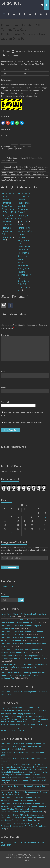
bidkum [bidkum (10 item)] (26, 708)
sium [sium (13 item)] (43, 728)
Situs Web (5, 402)
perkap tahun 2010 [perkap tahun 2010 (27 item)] (29, 716)
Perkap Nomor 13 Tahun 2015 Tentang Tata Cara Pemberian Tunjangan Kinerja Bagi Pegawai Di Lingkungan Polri (24, 826)
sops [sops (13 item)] (8, 731)
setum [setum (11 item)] (35, 728)
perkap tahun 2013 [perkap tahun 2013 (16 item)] (35, 719)
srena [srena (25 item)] (16, 731)
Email (4, 388)
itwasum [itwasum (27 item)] (26, 710)
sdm (11, 149)
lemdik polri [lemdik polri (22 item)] (6, 714)
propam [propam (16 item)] (33, 725)
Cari (21, 600)
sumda (19, 149)
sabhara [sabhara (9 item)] (24, 728)
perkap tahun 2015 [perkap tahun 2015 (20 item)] (19, 722)
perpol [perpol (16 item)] (13, 725)
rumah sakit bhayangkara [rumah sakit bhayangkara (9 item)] (14, 728)
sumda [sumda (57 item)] (23, 730)
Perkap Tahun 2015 (38, 52)
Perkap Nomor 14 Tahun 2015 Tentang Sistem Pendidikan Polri (22, 159)
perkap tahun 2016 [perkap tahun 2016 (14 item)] (33, 722)
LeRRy (7, 52)
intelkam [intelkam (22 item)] (11, 710)
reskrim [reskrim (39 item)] (40, 724)
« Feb (11, 533)
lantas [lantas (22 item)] (36, 710)
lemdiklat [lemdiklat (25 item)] (43, 710)
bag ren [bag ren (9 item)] (9, 708)
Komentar (5, 335)
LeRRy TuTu (11, 3)
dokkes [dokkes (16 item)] (4, 710)
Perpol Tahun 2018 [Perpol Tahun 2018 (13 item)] (22, 725)
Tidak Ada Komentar (13, 55)
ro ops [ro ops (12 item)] (46, 725)
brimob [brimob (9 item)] (37, 708)
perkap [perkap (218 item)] (17, 713)
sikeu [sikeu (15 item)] (39, 728)
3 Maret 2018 (20, 52)
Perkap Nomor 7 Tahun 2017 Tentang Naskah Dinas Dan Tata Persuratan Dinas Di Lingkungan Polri (24, 206)
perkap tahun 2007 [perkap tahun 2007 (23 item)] (30, 714)
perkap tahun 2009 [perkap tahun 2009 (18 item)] (12, 716)
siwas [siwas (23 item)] (4, 731)
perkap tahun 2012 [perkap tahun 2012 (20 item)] (19, 719)
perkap (14, 146)
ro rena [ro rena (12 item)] (4, 728)
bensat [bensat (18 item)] (15, 708)
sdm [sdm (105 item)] (29, 727)
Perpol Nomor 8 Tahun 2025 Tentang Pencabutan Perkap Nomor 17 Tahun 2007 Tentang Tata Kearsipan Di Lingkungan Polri (24, 675)
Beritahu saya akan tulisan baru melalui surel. (23, 422)
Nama (4, 371)
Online (7, 586)
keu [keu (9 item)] (31, 711)
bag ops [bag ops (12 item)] (4, 708)
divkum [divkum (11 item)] (42, 708)
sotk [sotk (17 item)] (12, 731)
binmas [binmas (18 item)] (32, 708)
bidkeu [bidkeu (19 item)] (21, 708)
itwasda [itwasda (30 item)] (18, 710)
